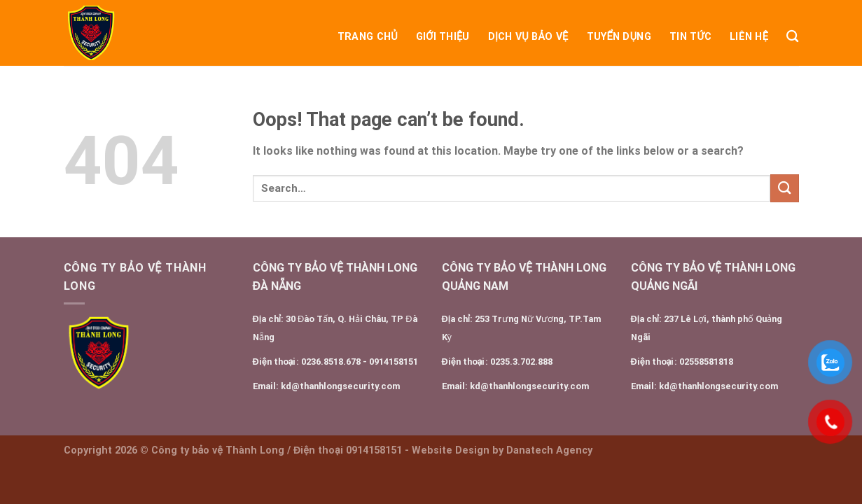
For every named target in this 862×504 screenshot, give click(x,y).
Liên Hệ (749, 37)
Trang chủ (368, 37)
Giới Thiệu (443, 37)
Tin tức (690, 37)
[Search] (792, 37)
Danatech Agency (549, 450)
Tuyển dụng (619, 37)
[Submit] (784, 188)
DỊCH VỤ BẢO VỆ (528, 37)
